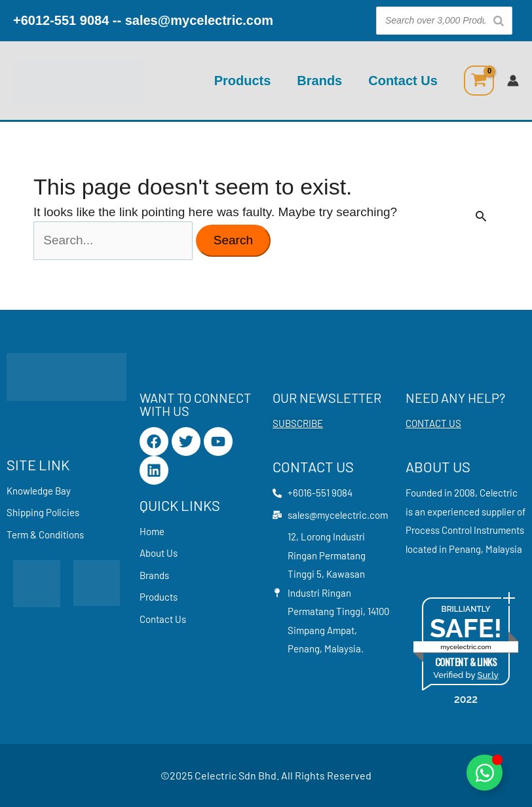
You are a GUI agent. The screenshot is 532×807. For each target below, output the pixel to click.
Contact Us (403, 81)
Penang (465, 549)
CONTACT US (433, 423)
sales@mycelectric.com (199, 20)
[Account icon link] (513, 81)
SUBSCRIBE (298, 423)
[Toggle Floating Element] (484, 773)
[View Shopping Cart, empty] (479, 81)
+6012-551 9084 (61, 20)
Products (243, 81)
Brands (319, 81)
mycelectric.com (466, 647)
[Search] (499, 21)
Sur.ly (487, 675)
